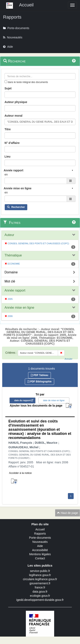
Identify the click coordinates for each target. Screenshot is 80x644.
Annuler (69, 359)
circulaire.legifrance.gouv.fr (40, 579)
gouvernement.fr (40, 583)
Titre (8, 129)
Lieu (7, 157)
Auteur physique (16, 102)
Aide (40, 546)
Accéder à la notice (20, 473)
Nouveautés (40, 542)
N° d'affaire (12, 143)
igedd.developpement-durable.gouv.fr (40, 600)
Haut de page (67, 513)
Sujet (8, 88)
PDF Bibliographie (39, 382)
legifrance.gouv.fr (40, 575)
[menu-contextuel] (6, 82)
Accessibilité (40, 550)
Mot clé (10, 281)
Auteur (9, 235)
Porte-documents (40, 538)
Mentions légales (40, 554)
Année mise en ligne (19, 308)
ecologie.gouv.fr (40, 596)
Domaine (11, 272)
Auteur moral (13, 116)
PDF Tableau (39, 375)
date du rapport (22, 400)
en (6, 174)
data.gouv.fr (40, 592)
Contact (40, 558)
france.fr (40, 587)
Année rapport (15, 290)
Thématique (13, 255)
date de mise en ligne (54, 400)
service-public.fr (40, 571)
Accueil (40, 529)
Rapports (40, 534)
